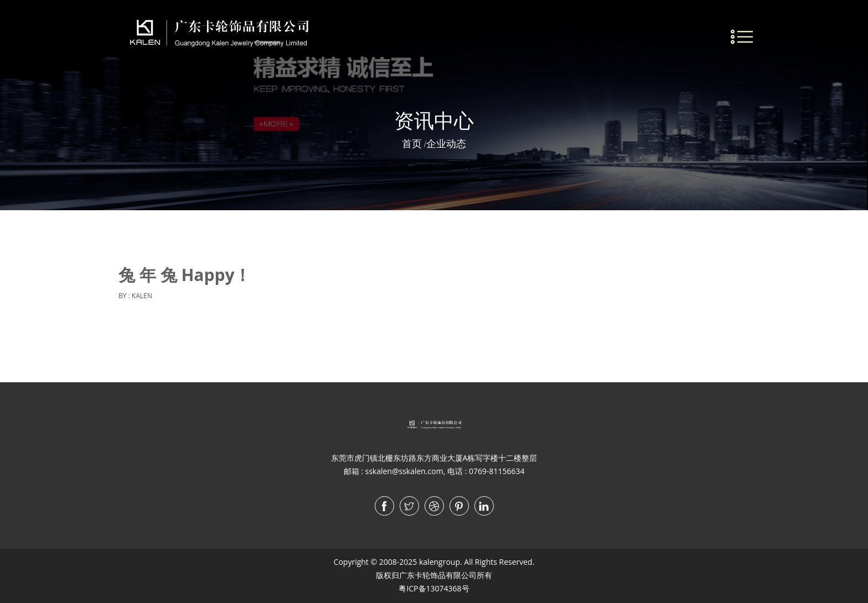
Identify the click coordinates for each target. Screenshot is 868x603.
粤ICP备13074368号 (434, 588)
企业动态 (446, 143)
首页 (412, 143)
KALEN (142, 296)
